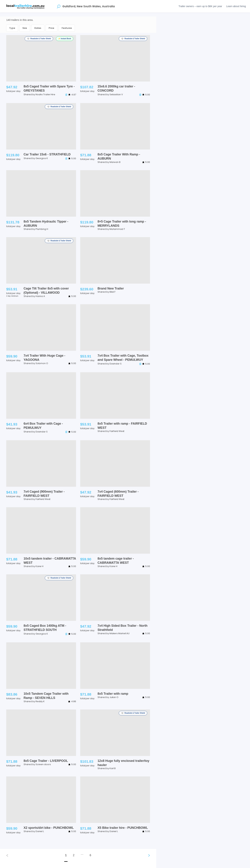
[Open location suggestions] (59, 6)
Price (51, 28)
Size (25, 28)
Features (67, 28)
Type (12, 28)
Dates (38, 28)
